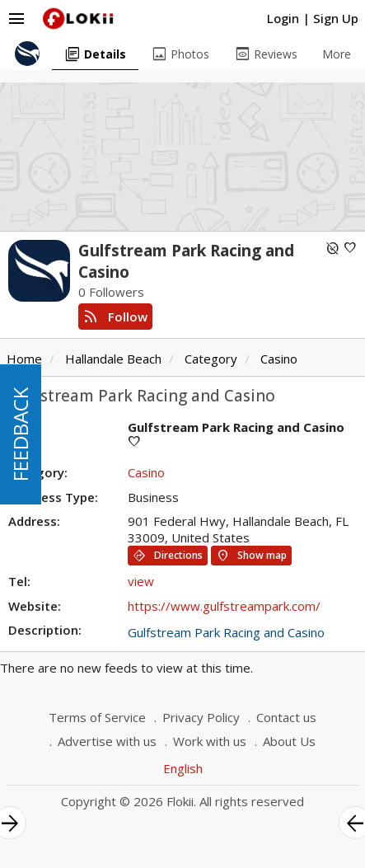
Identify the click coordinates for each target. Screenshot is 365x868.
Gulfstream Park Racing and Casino (226, 632)
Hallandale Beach (113, 359)
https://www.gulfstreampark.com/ (224, 606)
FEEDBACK (20, 434)
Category (211, 359)
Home (24, 359)
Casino (279, 359)
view (141, 581)
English (183, 768)
